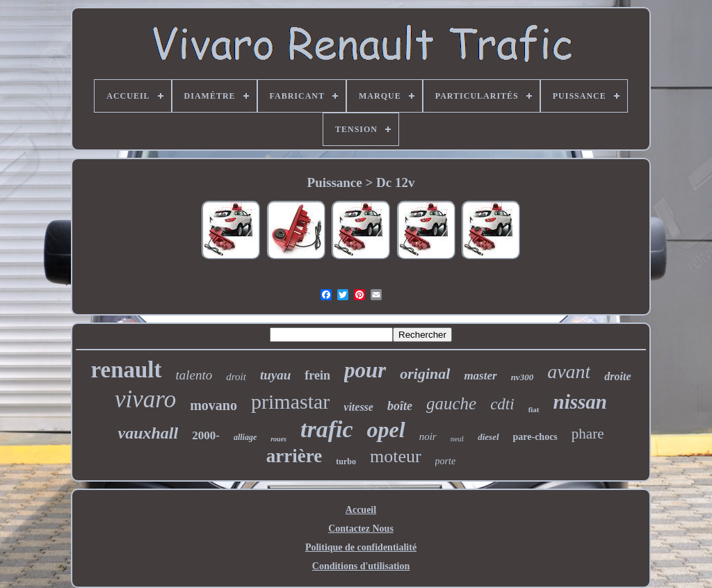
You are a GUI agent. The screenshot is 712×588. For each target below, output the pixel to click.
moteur (396, 456)
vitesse (358, 407)
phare (588, 434)
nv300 (523, 377)
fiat (534, 409)
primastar (290, 401)
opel (386, 430)
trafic (327, 429)
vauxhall (148, 433)
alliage (245, 437)
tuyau (275, 375)
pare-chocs (535, 437)
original (425, 374)
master (480, 376)
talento (194, 375)
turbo (346, 462)
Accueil (361, 510)
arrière (294, 456)
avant (569, 371)
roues (278, 439)
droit (236, 377)
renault (126, 370)
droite (617, 376)
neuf (458, 439)
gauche (451, 403)
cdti (502, 404)
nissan (580, 402)
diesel (488, 437)
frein (317, 375)
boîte (400, 406)
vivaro (145, 399)
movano (213, 405)
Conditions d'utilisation (361, 566)
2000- (206, 435)
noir (428, 436)
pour (365, 370)
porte (446, 461)
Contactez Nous (361, 529)
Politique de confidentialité (361, 547)
